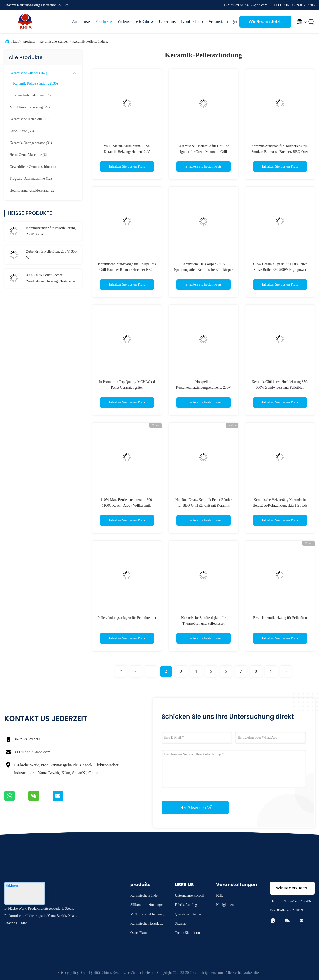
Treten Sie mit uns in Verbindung (190, 934)
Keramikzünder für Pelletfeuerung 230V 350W (51, 231)
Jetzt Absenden (195, 807)
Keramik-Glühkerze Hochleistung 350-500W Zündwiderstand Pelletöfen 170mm (280, 388)
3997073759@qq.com (32, 752)
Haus (15, 42)
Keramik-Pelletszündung (90, 42)
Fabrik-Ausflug (186, 905)
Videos (124, 21)
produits (29, 42)
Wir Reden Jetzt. (265, 22)
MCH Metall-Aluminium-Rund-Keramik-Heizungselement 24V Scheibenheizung (127, 152)
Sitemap (181, 923)
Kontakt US (192, 21)
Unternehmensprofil (189, 896)
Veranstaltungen (221, 21)
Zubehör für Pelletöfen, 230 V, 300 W (51, 255)
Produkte (104, 21)
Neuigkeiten (225, 905)
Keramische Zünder (54, 42)
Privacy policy (68, 973)
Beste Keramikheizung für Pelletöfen (280, 618)
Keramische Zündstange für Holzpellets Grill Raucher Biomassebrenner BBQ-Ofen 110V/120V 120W (127, 270)
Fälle (220, 896)
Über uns (168, 21)
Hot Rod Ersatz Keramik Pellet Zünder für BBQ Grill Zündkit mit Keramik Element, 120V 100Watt (203, 506)
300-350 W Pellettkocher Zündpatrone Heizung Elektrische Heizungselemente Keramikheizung (52, 279)
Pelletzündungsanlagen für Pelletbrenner (127, 618)
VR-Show (145, 21)
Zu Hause (81, 21)
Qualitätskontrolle (188, 914)
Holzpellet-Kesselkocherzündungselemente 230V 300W (203, 388)
